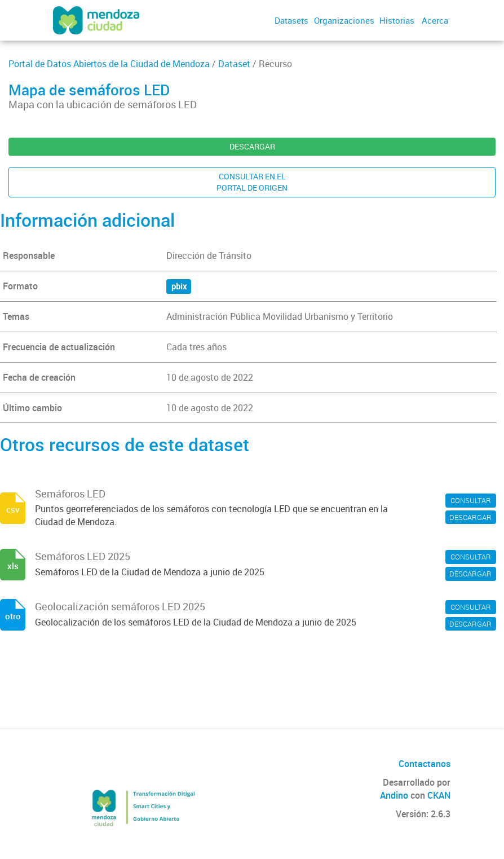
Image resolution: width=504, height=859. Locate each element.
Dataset (234, 64)
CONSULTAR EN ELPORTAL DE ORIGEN (252, 182)
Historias (397, 20)
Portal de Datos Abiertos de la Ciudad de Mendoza (109, 64)
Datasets (291, 20)
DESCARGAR (252, 146)
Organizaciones (344, 20)
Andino (394, 795)
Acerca (435, 20)
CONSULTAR (471, 500)
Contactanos (425, 764)
